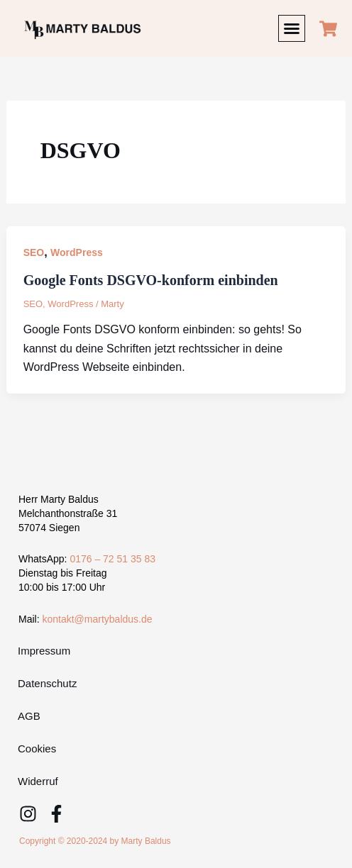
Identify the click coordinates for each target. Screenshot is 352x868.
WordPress (77, 252)
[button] (292, 28)
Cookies (37, 749)
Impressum (44, 651)
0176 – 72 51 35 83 (112, 559)
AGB (29, 716)
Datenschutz (47, 683)
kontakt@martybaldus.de (97, 619)
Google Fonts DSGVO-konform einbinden (151, 280)
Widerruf (38, 781)
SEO (34, 252)
